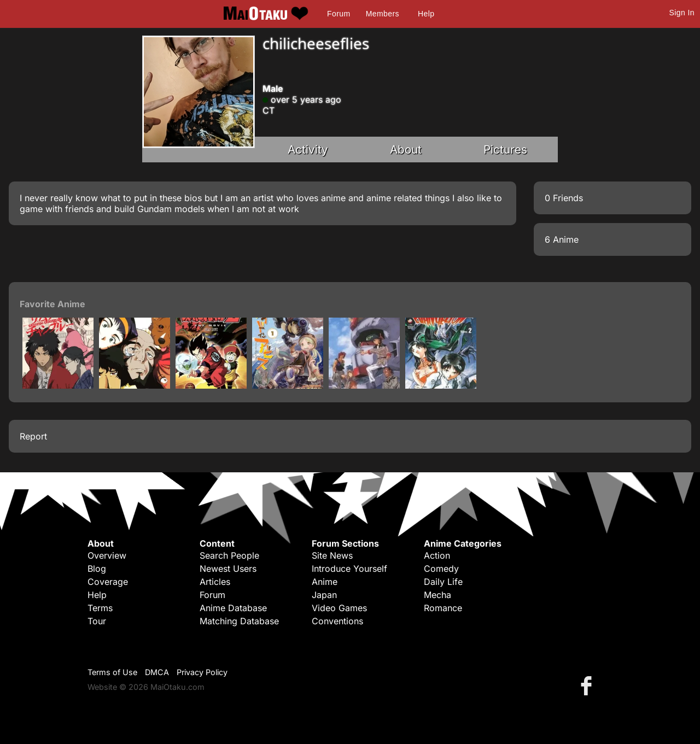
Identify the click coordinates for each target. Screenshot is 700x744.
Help (426, 14)
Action (437, 555)
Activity (308, 150)
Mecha (437, 595)
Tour (97, 621)
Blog (97, 569)
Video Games (339, 608)
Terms (100, 608)
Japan (324, 595)
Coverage (108, 582)
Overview (107, 555)
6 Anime (562, 239)
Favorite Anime (52, 304)
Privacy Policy (202, 672)
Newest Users (228, 569)
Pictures (505, 150)
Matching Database (239, 621)
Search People (229, 555)
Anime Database (233, 608)
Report (33, 436)
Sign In (682, 13)
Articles (215, 582)
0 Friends (564, 198)
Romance (443, 608)
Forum (339, 14)
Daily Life (443, 582)
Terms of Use (112, 672)
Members (383, 14)
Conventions (337, 621)
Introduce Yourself (349, 569)
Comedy (441, 569)
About (406, 150)
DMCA (157, 672)
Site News (332, 555)
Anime (325, 582)
